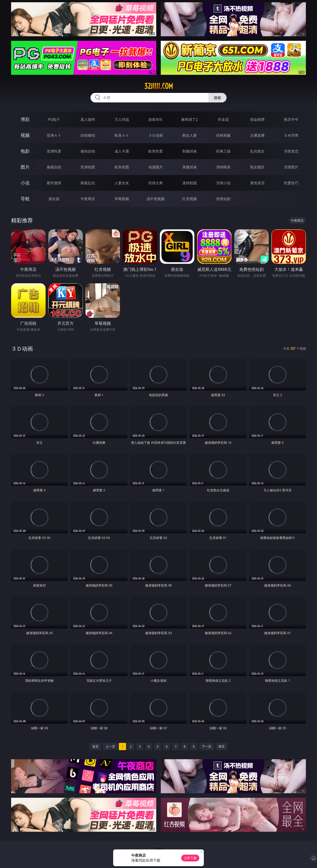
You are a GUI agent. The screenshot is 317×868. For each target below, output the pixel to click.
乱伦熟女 (257, 151)
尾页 (222, 746)
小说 (25, 183)
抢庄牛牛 (291, 119)
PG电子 (54, 119)
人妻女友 (122, 183)
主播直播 (257, 135)
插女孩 (54, 199)
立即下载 (190, 858)
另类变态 (291, 151)
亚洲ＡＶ (54, 135)
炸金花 (223, 119)
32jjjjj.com (159, 86)
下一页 (207, 746)
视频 (25, 135)
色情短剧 (223, 199)
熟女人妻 (190, 135)
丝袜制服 (223, 135)
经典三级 (223, 151)
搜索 (217, 98)
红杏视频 (190, 199)
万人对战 (122, 119)
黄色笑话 (257, 183)
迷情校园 (190, 183)
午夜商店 (88, 199)
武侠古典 (156, 183)
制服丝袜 (190, 151)
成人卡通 (122, 151)
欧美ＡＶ (122, 135)
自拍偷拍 (88, 135)
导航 (25, 199)
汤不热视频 (156, 199)
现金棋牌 (257, 119)
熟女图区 (257, 167)
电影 (25, 151)
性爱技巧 (291, 183)
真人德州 (88, 119)
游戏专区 (156, 119)
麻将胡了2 (189, 119)
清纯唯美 (223, 167)
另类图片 (291, 167)
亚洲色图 (88, 167)
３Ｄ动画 (156, 135)
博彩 (25, 119)
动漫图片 (156, 167)
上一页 (110, 746)
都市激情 (54, 183)
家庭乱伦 (88, 183)
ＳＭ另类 (291, 135)
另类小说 (223, 183)
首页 (95, 746)
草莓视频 (122, 199)
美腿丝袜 (190, 167)
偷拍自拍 (88, 151)
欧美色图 (122, 167)
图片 (25, 167)
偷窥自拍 (54, 167)
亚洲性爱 (54, 151)
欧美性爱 (156, 151)
